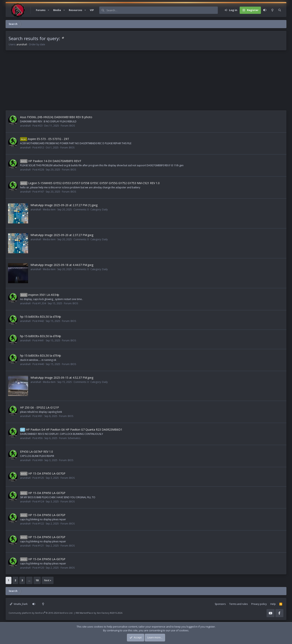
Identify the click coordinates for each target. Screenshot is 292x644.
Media (57, 10)
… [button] (29, 580)
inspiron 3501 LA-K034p (40, 295)
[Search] (162, 10)
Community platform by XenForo (41, 613)
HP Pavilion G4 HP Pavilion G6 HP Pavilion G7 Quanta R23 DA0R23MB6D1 (71, 430)
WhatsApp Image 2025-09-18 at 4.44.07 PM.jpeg (62, 265)
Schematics (74, 438)
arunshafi (22, 44)
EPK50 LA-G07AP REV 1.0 (36, 452)
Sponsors (220, 604)
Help (273, 604)
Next (47, 580)
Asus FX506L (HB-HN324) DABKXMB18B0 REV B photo (56, 117)
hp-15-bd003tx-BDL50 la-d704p (41, 317)
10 (37, 580)
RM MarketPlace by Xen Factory (99, 613)
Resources (76, 10)
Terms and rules (238, 604)
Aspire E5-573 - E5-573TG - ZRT (45, 139)
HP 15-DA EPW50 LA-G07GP (43, 473)
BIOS (72, 126)
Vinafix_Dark (19, 604)
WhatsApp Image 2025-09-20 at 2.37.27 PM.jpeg (62, 235)
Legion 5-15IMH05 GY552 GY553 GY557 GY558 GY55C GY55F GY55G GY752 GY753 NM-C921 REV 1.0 (90, 183)
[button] (49, 10)
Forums (41, 10)
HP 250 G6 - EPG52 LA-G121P (40, 407)
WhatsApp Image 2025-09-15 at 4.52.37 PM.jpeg (62, 378)
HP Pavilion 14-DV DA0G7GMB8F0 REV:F (51, 161)
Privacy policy (259, 604)
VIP (92, 10)
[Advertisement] (126, 82)
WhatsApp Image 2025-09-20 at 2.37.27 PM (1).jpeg (64, 205)
